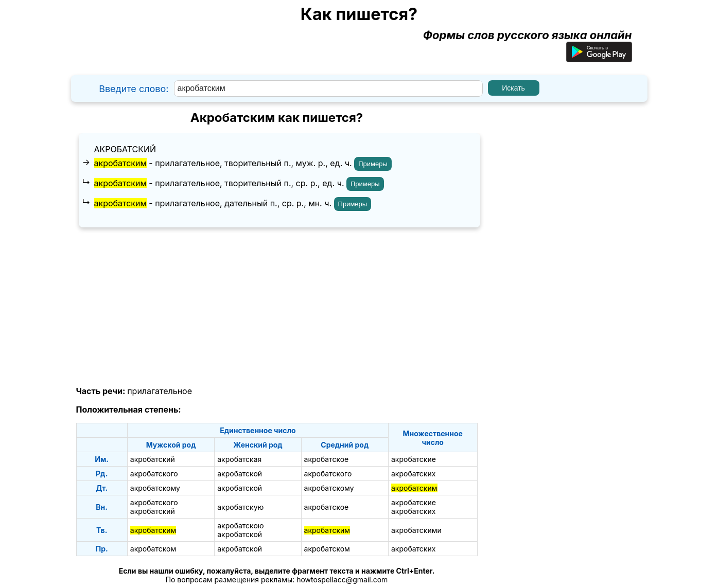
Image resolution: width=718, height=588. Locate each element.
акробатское (327, 459)
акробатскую (240, 507)
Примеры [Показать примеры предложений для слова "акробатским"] (373, 164)
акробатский (125, 149)
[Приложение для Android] (599, 58)
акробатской (240, 474)
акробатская (239, 459)
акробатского (154, 474)
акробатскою (240, 525)
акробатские (414, 459)
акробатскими (416, 530)
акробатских (413, 474)
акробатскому (155, 488)
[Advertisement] (277, 307)
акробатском (153, 549)
